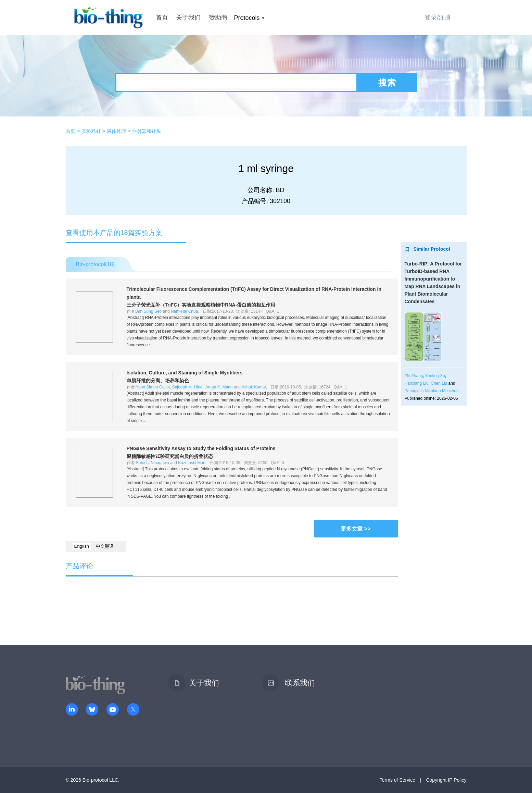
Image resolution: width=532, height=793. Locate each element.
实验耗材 (91, 131)
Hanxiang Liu (417, 383)
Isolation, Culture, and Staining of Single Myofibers (185, 373)
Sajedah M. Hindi (188, 387)
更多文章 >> (356, 529)
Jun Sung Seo (149, 311)
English (82, 546)
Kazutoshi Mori (192, 463)
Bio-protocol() (96, 264)
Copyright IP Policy (446, 780)
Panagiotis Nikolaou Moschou (432, 391)
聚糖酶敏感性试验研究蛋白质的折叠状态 (170, 456)
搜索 (387, 83)
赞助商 (218, 17)
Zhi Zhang (414, 376)
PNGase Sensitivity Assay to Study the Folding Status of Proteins (201, 448)
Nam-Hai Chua (184, 311)
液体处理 (116, 131)
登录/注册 (438, 17)
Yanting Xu (435, 376)
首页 (162, 17)
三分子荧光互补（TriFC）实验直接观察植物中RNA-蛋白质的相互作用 (201, 305)
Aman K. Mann (219, 387)
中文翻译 (105, 546)
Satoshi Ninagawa (153, 463)
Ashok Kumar (254, 387)
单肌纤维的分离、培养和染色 (158, 381)
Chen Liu (439, 383)
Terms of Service (397, 780)
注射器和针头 (147, 131)
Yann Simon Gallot (153, 387)
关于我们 (188, 17)
